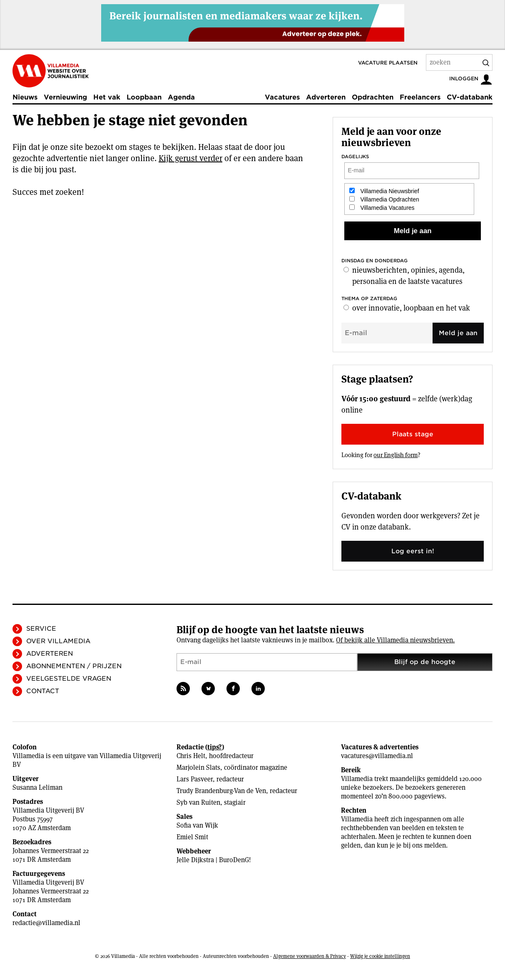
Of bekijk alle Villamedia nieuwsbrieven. (395, 640)
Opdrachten (373, 97)
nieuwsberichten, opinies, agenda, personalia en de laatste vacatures (408, 276)
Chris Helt (191, 756)
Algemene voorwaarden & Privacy (310, 956)
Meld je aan (458, 333)
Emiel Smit (192, 837)
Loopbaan (144, 97)
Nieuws (25, 97)
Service (41, 629)
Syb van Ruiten (198, 802)
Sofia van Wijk (197, 825)
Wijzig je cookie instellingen (380, 956)
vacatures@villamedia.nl (377, 756)
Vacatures (282, 97)
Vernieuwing (65, 97)
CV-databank (470, 97)
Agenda (181, 97)
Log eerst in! (413, 551)
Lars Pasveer (195, 779)
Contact (43, 691)
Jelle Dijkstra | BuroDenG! (214, 860)
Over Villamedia (58, 641)
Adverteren (326, 97)
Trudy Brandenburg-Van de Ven (221, 791)
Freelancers (420, 97)
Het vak (107, 97)
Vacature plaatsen (388, 63)
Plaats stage (413, 434)
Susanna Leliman (37, 787)
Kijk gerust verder (190, 158)
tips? (215, 747)
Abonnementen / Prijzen (74, 666)
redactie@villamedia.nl (46, 923)
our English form (396, 455)
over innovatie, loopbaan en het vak (411, 308)
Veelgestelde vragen (69, 679)
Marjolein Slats (198, 767)
